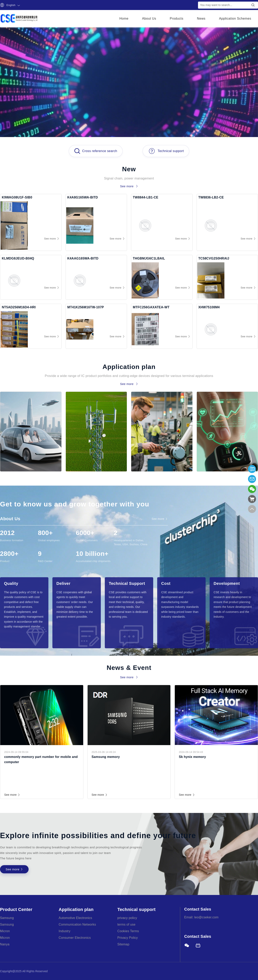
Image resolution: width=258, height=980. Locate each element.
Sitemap (123, 944)
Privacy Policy (128, 938)
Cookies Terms (128, 931)
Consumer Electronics (75, 938)
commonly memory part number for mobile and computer (41, 759)
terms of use (126, 924)
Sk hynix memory (192, 757)
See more (12, 795)
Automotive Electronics (75, 918)
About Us (149, 19)
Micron (5, 931)
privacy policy (127, 918)
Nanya (5, 944)
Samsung (7, 918)
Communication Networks (77, 924)
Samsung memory (106, 757)
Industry (64, 931)
